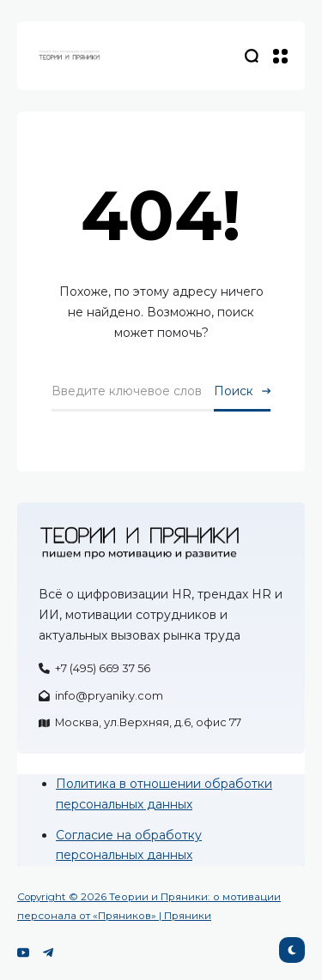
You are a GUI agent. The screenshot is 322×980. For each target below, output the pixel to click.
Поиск (234, 391)
